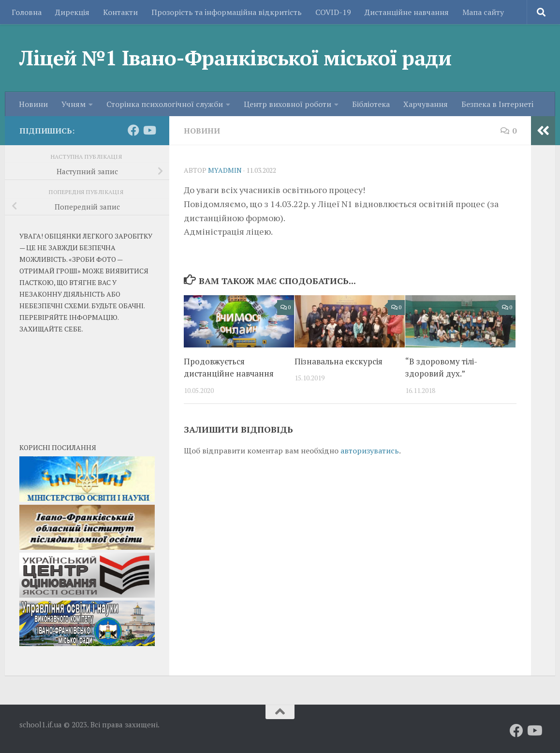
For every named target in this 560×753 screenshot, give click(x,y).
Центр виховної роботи (287, 104)
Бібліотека (371, 104)
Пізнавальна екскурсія (339, 361)
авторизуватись (370, 451)
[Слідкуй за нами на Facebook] (133, 130)
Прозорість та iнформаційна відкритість (227, 12)
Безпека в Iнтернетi (497, 104)
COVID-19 (333, 12)
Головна (27, 12)
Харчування (426, 104)
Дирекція (72, 12)
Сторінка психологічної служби (165, 104)
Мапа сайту (483, 12)
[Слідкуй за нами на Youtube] (149, 130)
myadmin (225, 170)
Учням (74, 104)
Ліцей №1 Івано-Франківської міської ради (235, 58)
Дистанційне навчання (407, 12)
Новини (33, 104)
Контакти (120, 12)
